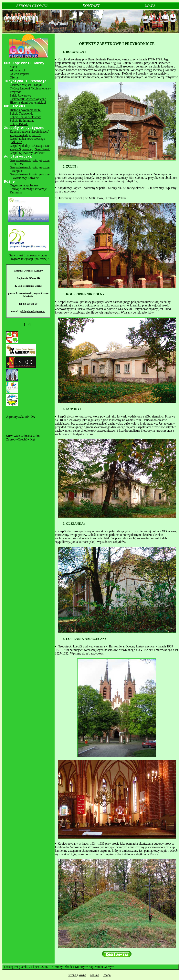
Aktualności (17, 70)
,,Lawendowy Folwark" (25, 178)
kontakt (95, 975)
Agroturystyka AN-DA (21, 417)
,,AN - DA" (17, 164)
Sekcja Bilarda (19, 124)
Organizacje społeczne (24, 185)
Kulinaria (16, 192)
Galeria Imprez (19, 74)
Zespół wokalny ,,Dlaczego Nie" (30, 146)
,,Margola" (16, 171)
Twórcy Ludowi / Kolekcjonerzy (30, 88)
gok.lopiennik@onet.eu (32, 311)
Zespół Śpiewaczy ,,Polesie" (28, 153)
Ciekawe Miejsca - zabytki (27, 85)
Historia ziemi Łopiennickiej (28, 103)
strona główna (77, 975)
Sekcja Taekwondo (22, 113)
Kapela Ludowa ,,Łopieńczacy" (30, 132)
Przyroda (16, 92)
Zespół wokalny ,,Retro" (25, 135)
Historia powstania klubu (26, 110)
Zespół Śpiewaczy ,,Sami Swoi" (30, 149)
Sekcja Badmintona (22, 121)
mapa (107, 975)
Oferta (14, 77)
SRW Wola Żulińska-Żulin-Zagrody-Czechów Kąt (24, 438)
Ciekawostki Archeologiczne (28, 99)
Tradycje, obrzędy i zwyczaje (28, 189)
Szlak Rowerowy (21, 95)
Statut (13, 67)
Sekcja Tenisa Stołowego (26, 117)
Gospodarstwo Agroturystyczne (30, 160)
